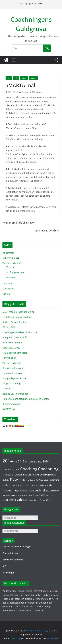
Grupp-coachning (11, 383)
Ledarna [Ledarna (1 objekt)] (31, 491)
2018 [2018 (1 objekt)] (27, 462)
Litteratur (7, 283)
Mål (16, 78)
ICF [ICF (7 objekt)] (27, 485)
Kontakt (6, 294)
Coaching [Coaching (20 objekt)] (29, 469)
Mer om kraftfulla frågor (19, 223)
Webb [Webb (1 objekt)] (27, 500)
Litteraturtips (9, 358)
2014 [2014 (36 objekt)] (8, 461)
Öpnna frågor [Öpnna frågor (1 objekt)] (45, 500)
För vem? (10, 267)
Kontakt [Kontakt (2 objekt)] (48, 485)
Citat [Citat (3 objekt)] (17, 469)
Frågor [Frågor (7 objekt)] (14, 479)
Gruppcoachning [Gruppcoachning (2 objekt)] (51, 480)
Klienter (7, 389)
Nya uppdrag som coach (15, 353)
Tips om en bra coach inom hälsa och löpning (26, 399)
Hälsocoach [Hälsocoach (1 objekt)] (16, 485)
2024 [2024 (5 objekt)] (46, 461)
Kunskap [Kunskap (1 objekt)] (23, 491)
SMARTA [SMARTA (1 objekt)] (49, 495)
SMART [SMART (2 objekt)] (42, 495)
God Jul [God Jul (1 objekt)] (33, 480)
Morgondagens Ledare (14, 378)
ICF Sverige (8, 573)
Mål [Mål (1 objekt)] (25, 495)
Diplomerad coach (47, 231)
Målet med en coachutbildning (18, 312)
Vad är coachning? (12, 263)
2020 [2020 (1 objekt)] (31, 462)
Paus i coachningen (12, 343)
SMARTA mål (9, 409)
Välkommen (8, 253)
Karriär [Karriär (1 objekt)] (32, 485)
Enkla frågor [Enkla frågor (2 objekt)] (45, 475)
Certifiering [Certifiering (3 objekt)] (8, 469)
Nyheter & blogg (11, 258)
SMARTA (33, 78)
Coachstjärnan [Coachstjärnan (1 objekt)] (8, 475)
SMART (24, 78)
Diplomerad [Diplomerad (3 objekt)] (21, 475)
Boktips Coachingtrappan (15, 394)
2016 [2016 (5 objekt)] (21, 461)
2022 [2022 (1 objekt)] (35, 462)
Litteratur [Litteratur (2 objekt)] (54, 491)
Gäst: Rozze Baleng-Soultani (17, 317)
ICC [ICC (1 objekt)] (23, 485)
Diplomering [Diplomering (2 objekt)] (34, 475)
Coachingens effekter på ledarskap (20, 332)
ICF (4, 566)
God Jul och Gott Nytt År (15, 337)
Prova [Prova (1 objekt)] (30, 495)
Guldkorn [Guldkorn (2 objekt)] (7, 485)
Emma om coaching (13, 560)
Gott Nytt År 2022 (11, 348)
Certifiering (8, 289)
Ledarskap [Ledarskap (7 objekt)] (42, 490)
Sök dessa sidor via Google (17, 547)
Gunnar (25, 92)
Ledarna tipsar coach (13, 373)
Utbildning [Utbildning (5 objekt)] (9, 500)
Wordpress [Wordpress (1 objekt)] (35, 500)
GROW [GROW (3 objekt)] (40, 480)
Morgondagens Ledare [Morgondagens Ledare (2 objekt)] (13, 495)
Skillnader (11, 277)
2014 (9, 78)
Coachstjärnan (10, 553)
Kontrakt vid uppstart (13, 368)
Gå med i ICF (9, 327)
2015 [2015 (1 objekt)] (15, 462)
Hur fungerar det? (15, 272)
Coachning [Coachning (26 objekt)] (48, 469)
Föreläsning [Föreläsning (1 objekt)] (24, 480)
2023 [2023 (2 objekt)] (40, 462)
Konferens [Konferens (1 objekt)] (40, 485)
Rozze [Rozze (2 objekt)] (36, 495)
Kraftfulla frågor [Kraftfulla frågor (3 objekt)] (11, 491)
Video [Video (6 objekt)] (21, 500)
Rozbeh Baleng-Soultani (15, 322)
